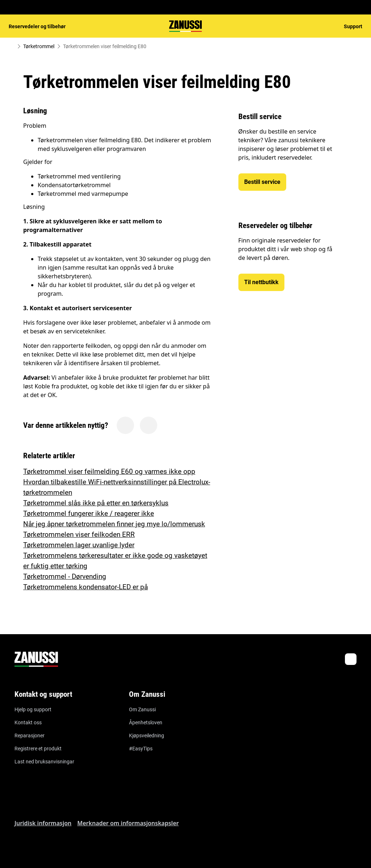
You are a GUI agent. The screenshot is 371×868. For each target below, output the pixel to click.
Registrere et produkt (38, 749)
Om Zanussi (142, 709)
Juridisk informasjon (43, 823)
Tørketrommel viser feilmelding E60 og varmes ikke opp (109, 471)
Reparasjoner (30, 736)
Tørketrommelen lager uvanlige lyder (79, 545)
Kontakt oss (28, 722)
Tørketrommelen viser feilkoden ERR (79, 534)
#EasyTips (141, 749)
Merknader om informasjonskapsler (128, 823)
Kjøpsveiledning (147, 736)
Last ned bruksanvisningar (44, 762)
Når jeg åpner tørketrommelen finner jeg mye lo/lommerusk (114, 524)
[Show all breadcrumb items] (12, 46)
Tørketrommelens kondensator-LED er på (86, 587)
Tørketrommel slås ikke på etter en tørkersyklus (96, 503)
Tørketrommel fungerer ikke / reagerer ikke (89, 513)
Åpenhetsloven (146, 722)
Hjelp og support (33, 709)
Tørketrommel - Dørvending (65, 576)
